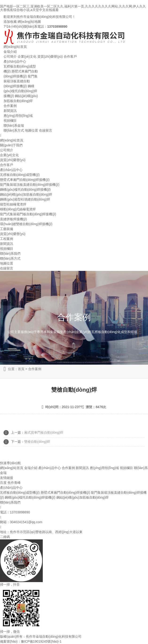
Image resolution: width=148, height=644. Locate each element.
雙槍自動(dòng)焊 (37, 442)
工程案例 (7, 239)
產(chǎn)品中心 (15, 61)
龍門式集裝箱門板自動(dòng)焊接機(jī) (28, 214)
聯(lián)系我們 (10, 254)
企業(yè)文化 (27, 57)
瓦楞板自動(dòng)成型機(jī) (20, 175)
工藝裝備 (7, 229)
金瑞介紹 (10, 52)
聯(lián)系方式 (14, 130)
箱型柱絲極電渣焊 (13, 204)
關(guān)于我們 (11, 145)
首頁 (21, 369)
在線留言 (46, 130)
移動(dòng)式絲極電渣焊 (18, 209)
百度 (3, 483)
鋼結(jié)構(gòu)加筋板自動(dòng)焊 (26, 194)
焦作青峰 (14, 483)
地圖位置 (31, 130)
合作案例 (10, 106)
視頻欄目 (10, 121)
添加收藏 (10, 22)
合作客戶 (70, 57)
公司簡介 (10, 57)
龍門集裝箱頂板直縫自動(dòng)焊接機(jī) (21, 81)
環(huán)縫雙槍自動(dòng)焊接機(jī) (26, 224)
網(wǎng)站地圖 (29, 22)
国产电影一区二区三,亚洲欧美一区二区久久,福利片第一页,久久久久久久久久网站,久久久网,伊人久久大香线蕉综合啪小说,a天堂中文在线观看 (73, 8)
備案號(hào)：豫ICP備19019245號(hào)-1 (31, 641)
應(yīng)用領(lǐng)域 (18, 116)
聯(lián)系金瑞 (14, 125)
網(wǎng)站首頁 (15, 47)
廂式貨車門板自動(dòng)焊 (44, 432)
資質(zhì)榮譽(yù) (50, 57)
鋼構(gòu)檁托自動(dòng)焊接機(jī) (20, 91)
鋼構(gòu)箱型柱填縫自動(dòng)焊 (25, 199)
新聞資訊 (10, 111)
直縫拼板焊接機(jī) (13, 219)
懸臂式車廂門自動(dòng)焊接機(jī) (25, 180)
